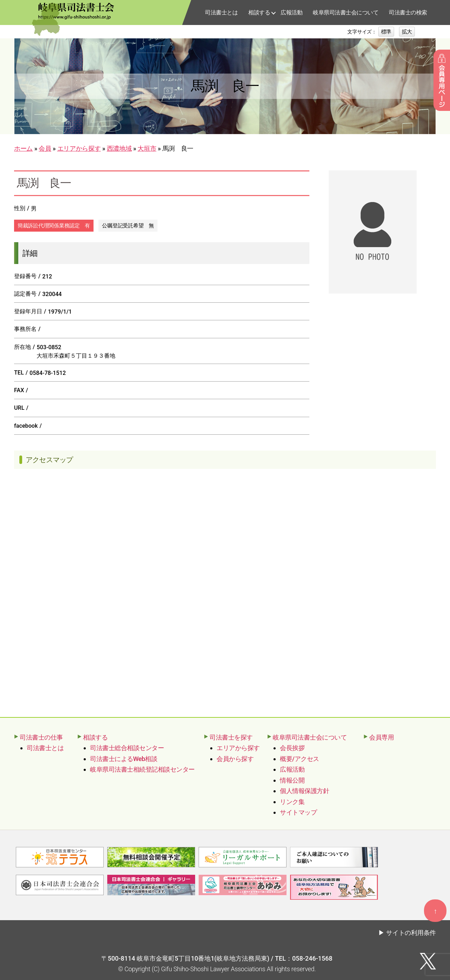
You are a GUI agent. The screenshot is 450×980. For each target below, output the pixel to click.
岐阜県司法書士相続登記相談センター (142, 769)
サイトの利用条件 (411, 932)
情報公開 (292, 780)
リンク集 (292, 802)
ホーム (23, 148)
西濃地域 (119, 148)
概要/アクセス (300, 759)
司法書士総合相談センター (127, 748)
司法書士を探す (231, 737)
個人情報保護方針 (304, 791)
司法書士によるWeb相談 (124, 759)
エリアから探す (79, 148)
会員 (45, 148)
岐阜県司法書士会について (346, 12)
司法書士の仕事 (41, 737)
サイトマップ (298, 812)
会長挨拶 (292, 748)
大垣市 (147, 148)
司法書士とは (221, 12)
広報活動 (291, 12)
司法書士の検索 (408, 12)
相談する (259, 12)
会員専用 (381, 737)
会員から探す (235, 759)
